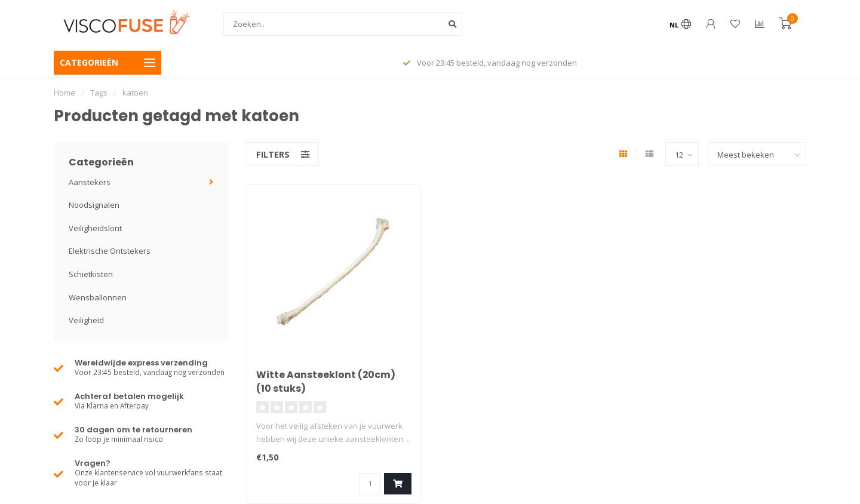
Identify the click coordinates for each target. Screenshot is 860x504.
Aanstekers (90, 182)
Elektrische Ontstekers (110, 251)
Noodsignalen (94, 205)
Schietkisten (91, 274)
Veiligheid (86, 320)
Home (64, 93)
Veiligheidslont (95, 228)
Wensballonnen (98, 297)
